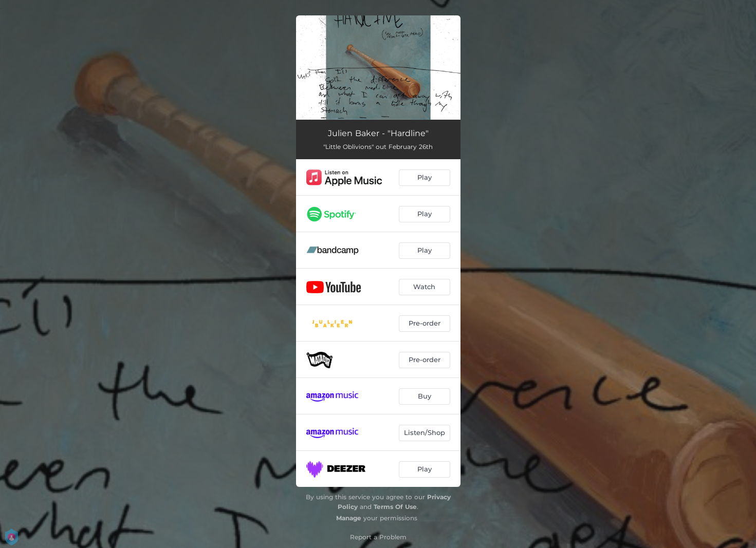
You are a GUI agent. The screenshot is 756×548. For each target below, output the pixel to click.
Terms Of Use (395, 507)
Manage (349, 518)
